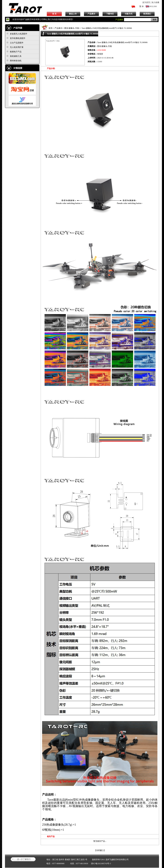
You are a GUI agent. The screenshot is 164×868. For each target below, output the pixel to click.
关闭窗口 (100, 850)
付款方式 (129, 14)
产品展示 (91, 14)
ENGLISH (153, 6)
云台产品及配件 (17, 43)
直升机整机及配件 (18, 38)
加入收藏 (155, 2)
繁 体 (141, 6)
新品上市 (73, 14)
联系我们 (147, 14)
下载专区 (110, 14)
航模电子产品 (16, 52)
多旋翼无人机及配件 (19, 34)
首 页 (54, 14)
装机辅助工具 (16, 56)
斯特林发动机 (16, 61)
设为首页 (146, 2)
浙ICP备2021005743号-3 (101, 864)
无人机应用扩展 (17, 47)
